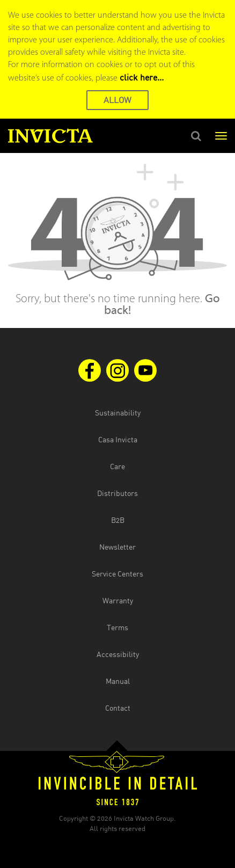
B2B (118, 520)
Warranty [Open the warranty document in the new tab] (118, 600)
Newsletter (117, 547)
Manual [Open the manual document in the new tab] (118, 681)
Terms (117, 627)
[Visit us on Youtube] (145, 370)
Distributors (117, 493)
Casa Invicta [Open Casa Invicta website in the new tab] (118, 439)
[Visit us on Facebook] (90, 370)
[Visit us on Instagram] (117, 370)
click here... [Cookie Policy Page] (142, 77)
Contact (118, 708)
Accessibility (118, 654)
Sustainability (118, 413)
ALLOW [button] (117, 100)
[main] (117, 240)
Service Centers (117, 574)
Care (117, 466)
